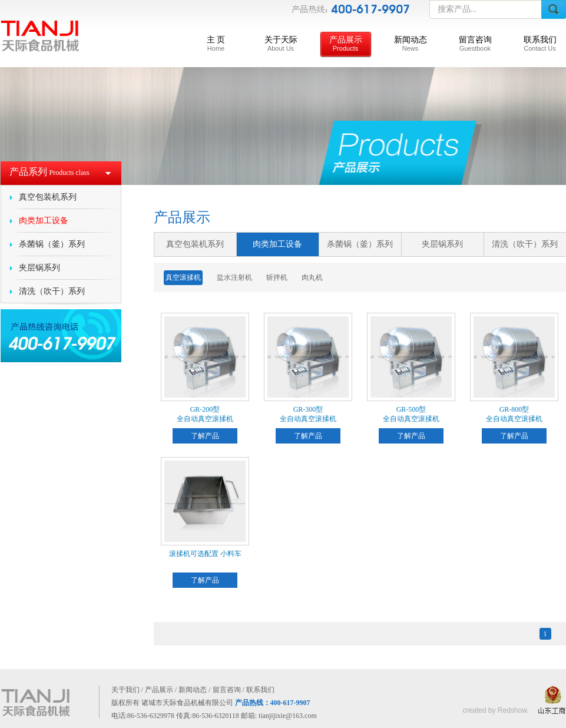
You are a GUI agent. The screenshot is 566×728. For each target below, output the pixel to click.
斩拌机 (277, 277)
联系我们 (540, 44)
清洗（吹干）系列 (52, 291)
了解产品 (205, 436)
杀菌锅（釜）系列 (52, 244)
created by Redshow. (495, 710)
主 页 (216, 44)
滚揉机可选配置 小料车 (205, 554)
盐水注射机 (234, 277)
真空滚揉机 (183, 277)
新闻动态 (411, 44)
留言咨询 (475, 44)
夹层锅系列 (39, 268)
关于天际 (281, 44)
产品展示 (346, 44)
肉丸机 (312, 277)
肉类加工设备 (44, 221)
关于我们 (125, 690)
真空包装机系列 (48, 197)
